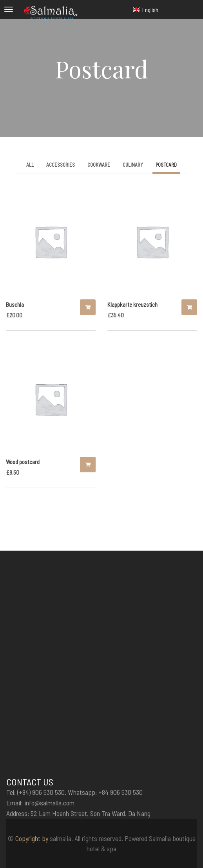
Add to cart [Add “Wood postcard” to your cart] (88, 465)
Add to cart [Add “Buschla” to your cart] (88, 307)
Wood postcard (23, 462)
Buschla (15, 304)
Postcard (166, 165)
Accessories (61, 165)
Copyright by (32, 838)
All (30, 165)
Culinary (133, 165)
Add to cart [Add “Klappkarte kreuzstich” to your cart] (189, 307)
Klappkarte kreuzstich (132, 304)
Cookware (99, 165)
